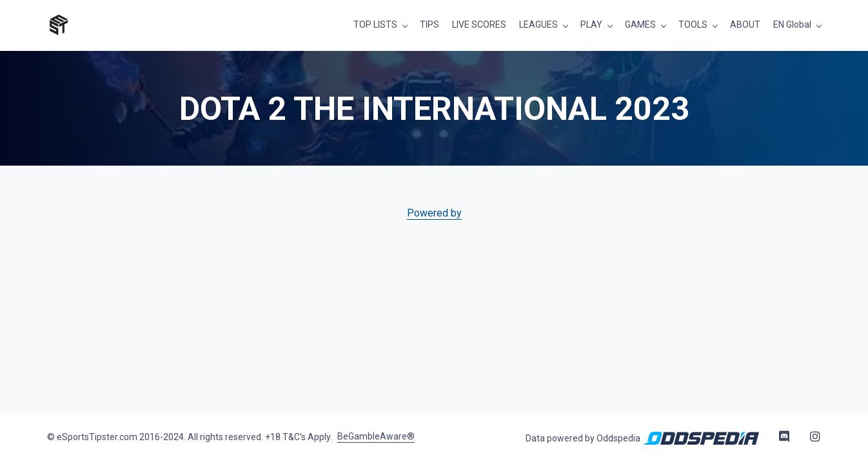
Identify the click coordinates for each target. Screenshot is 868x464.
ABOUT (745, 24)
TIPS (429, 24)
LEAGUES (538, 24)
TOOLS (693, 24)
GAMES (640, 24)
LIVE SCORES (479, 24)
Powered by (434, 213)
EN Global (792, 24)
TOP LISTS (375, 24)
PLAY (591, 24)
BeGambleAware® (376, 436)
